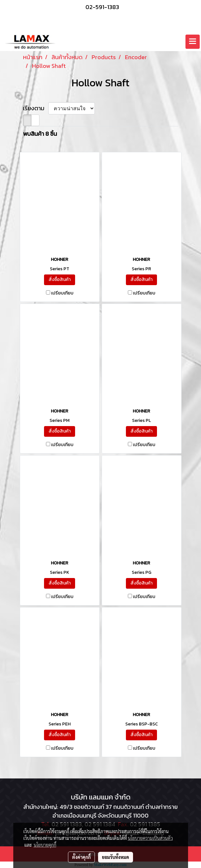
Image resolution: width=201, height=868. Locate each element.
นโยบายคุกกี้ (45, 845)
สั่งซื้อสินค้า (60, 279)
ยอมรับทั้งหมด (116, 857)
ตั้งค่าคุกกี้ (81, 857)
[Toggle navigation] (193, 42)
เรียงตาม (36, 108)
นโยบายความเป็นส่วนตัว (150, 838)
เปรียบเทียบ (62, 293)
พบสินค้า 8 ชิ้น (40, 134)
